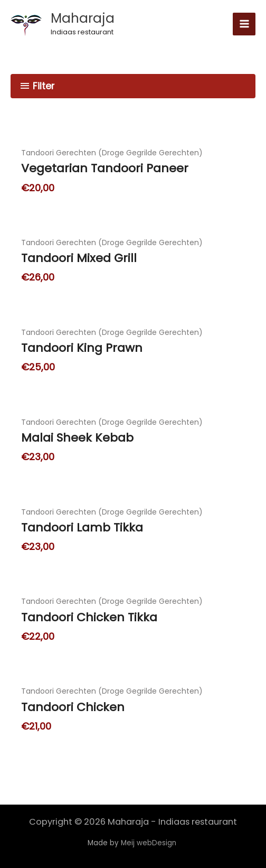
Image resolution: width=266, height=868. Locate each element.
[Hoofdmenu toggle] (244, 24)
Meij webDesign (150, 843)
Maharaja (83, 18)
